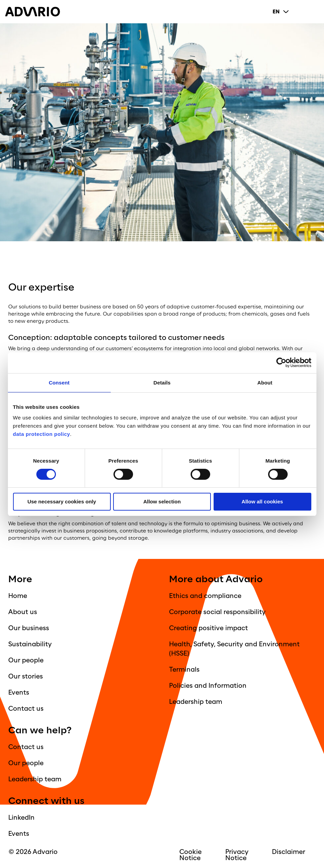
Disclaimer (289, 852)
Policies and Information (208, 686)
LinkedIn (21, 818)
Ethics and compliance (205, 596)
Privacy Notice (237, 855)
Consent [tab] (59, 383)
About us (23, 612)
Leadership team (196, 702)
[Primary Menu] (313, 12)
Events (19, 693)
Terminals (184, 670)
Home (18, 596)
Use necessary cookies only (62, 502)
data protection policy (42, 434)
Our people (26, 660)
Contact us (26, 709)
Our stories (26, 676)
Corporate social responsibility (217, 612)
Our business (29, 628)
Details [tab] (162, 383)
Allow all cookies (262, 502)
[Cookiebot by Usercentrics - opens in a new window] (281, 363)
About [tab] (265, 383)
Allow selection (162, 502)
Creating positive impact (208, 628)
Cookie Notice (190, 855)
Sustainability (30, 644)
